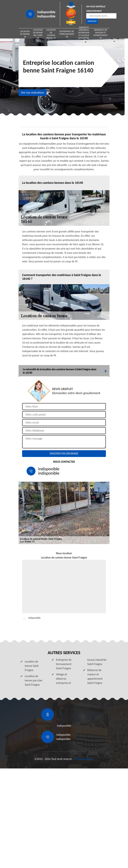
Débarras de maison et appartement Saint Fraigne (95, 676)
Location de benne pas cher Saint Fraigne (34, 680)
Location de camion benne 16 (51, 34)
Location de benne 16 (25, 34)
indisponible (46, 12)
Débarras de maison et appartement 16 (101, 34)
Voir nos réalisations (33, 93)
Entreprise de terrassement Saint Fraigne (64, 664)
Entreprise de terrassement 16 (67, 34)
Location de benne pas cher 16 (38, 34)
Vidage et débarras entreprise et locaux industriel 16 (84, 34)
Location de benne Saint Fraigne (32, 666)
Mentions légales (84, 759)
